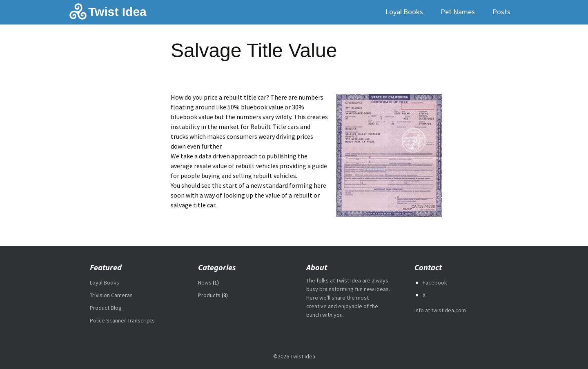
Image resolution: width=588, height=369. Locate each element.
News (205, 282)
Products (209, 295)
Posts (501, 12)
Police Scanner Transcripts (122, 320)
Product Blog (106, 308)
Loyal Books (404, 12)
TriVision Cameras (111, 295)
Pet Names (458, 12)
